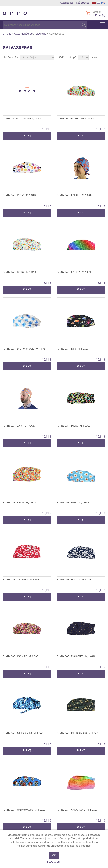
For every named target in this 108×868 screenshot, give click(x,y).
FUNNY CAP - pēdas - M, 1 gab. (19, 195)
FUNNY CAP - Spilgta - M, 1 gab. (74, 272)
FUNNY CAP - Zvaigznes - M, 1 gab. (76, 656)
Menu (103, 25)
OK (54, 855)
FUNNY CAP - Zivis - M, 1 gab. (19, 426)
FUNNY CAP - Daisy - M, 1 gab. (73, 502)
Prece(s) (99, 15)
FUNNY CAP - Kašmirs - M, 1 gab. (21, 656)
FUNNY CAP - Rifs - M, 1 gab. (72, 349)
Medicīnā (41, 34)
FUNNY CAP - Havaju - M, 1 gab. (74, 579)
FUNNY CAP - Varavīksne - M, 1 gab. (77, 810)
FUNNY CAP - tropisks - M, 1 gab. (21, 579)
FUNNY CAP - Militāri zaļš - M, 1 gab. (78, 733)
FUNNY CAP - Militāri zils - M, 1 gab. (23, 733)
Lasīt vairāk (54, 862)
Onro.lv (7, 34)
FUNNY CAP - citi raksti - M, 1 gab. (22, 118)
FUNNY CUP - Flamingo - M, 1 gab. (76, 118)
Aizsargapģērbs (23, 34)
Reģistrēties (83, 3)
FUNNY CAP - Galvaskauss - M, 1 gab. (24, 810)
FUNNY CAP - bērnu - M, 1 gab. (20, 272)
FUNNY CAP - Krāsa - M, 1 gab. (20, 502)
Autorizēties (67, 3)
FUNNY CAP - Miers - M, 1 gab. (73, 426)
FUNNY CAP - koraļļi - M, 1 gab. (75, 195)
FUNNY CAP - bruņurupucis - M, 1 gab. (24, 349)
